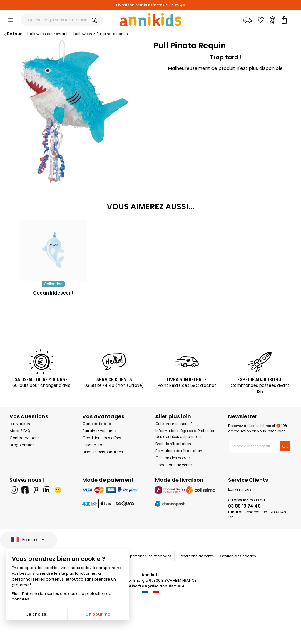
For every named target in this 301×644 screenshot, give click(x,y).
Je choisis (37, 614)
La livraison (20, 424)
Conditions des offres (102, 438)
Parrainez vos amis (100, 431)
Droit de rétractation (173, 444)
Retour (12, 34)
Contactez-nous (25, 438)
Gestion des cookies (174, 458)
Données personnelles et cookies (142, 556)
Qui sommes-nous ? (174, 424)
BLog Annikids (22, 445)
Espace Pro (92, 445)
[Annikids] (150, 20)
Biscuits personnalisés (103, 452)
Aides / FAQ (20, 431)
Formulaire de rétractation (179, 451)
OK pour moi (98, 614)
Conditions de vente (174, 465)
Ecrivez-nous (240, 489)
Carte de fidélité (97, 424)
